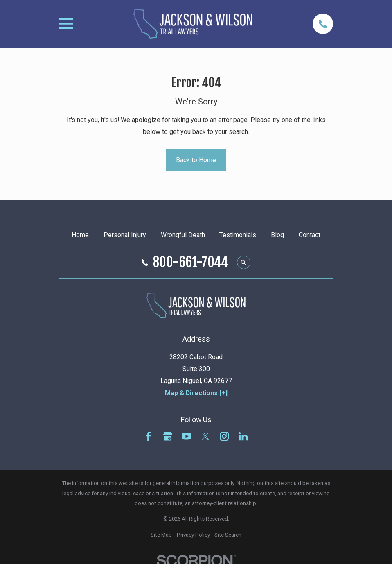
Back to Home (196, 160)
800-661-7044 (190, 263)
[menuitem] (161, 535)
